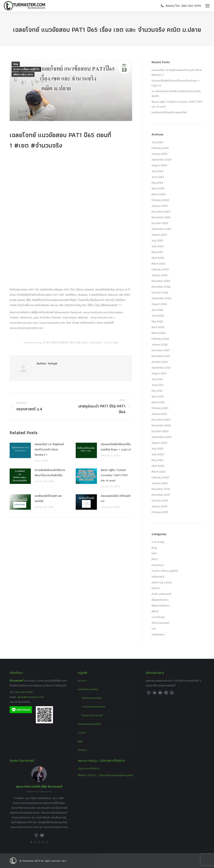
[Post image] (20, 450)
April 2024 (158, 188)
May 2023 (157, 252)
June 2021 (157, 385)
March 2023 (158, 264)
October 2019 (160, 500)
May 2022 (157, 321)
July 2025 (157, 142)
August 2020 (159, 443)
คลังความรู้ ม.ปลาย (23, 75)
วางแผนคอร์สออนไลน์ (93, 707)
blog (16, 64)
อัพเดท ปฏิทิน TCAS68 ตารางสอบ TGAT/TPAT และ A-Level (114, 475)
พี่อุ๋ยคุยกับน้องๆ (160, 600)
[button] (31, 842)
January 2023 (159, 275)
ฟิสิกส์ (155, 611)
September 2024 (162, 159)
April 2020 (158, 466)
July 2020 (158, 448)
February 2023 (160, 269)
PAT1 (154, 553)
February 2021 (160, 408)
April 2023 (158, 258)
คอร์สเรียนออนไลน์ (88, 689)
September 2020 (162, 437)
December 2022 (161, 281)
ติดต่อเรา (83, 750)
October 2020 (160, 431)
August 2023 (159, 235)
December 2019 (161, 489)
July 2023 (157, 240)
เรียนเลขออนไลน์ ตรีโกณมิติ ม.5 (116, 498)
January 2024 (160, 206)
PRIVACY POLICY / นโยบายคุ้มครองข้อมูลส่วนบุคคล (105, 775)
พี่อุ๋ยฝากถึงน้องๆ (161, 605)
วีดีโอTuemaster (161, 623)
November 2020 (161, 425)
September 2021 (161, 368)
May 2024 (157, 183)
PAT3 (155, 559)
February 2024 (160, 200)
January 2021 (159, 414)
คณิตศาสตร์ (158, 577)
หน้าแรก (82, 681)
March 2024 (159, 194)
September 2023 (161, 229)
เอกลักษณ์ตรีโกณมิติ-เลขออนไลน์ (48, 498)
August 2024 (159, 165)
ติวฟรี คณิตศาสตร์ (161, 594)
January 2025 (159, 154)
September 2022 (162, 298)
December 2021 (161, 350)
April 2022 (158, 327)
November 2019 (161, 495)
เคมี (154, 629)
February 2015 (160, 512)
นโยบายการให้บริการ (89, 768)
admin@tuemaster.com (30, 697)
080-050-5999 (24, 692)
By (96, 342)
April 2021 (158, 396)
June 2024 (158, 177)
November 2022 (161, 287)
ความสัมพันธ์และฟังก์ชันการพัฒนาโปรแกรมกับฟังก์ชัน (50, 473)
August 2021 (159, 373)
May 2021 (157, 391)
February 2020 (160, 477)
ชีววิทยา (156, 588)
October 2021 (160, 362)
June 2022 (158, 316)
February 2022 (160, 339)
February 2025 (160, 148)
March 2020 (159, 472)
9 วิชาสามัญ (158, 542)
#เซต (21, 145)
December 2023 (161, 212)
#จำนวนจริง (46, 145)
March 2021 (158, 402)
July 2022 (157, 310)
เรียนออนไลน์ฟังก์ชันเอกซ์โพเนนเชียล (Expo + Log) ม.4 (116, 447)
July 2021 (157, 379)
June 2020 (158, 454)
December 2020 (161, 420)
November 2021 (161, 356)
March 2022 (159, 333)
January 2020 (160, 483)
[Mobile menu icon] (207, 6)
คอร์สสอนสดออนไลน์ (89, 724)
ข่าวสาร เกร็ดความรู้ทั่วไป (26, 69)
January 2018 (159, 506)
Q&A (80, 741)
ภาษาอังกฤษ (158, 617)
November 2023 (161, 217)
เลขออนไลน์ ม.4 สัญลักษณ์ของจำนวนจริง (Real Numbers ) (49, 449)
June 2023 (158, 246)
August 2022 (159, 304)
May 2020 (157, 460)
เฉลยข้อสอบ (158, 634)
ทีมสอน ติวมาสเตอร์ (92, 715)
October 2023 (160, 223)
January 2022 (160, 344)
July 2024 (157, 171)
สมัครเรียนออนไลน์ (92, 698)
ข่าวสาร (82, 733)
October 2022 (160, 292)
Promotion (158, 565)
